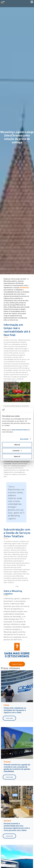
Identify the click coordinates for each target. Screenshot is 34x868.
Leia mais (9, 718)
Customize (17, 451)
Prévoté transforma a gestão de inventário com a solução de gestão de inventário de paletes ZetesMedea (17, 768)
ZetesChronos (24, 288)
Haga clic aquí (17, 664)
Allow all (17, 445)
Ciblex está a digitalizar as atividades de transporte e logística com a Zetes (15, 710)
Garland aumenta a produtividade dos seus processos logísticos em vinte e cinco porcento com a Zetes (17, 827)
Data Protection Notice (20, 430)
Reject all (17, 456)
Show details (24, 439)
